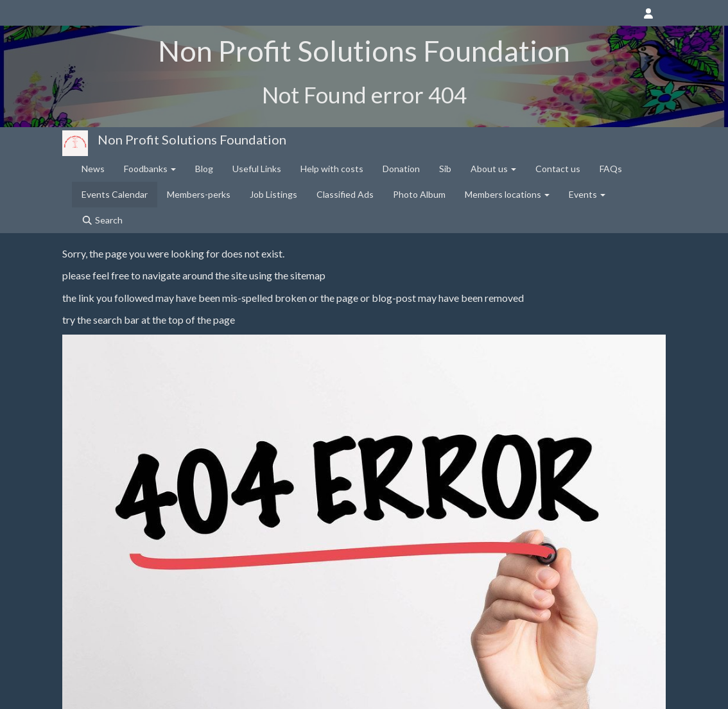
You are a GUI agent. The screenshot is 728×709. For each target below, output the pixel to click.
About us (493, 169)
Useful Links (257, 169)
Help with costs (332, 169)
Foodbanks (150, 169)
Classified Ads (345, 194)
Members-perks (199, 194)
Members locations (507, 194)
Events (587, 194)
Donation (401, 169)
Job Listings (273, 194)
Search (102, 220)
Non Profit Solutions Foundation (192, 139)
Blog (204, 169)
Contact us (558, 169)
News (93, 169)
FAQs (611, 169)
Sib (445, 169)
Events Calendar (115, 194)
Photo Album (419, 194)
